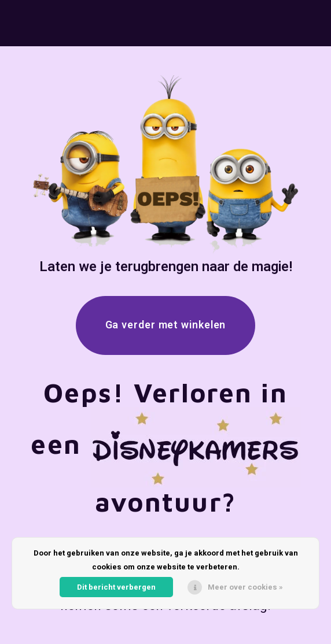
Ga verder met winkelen (166, 325)
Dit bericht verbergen (116, 587)
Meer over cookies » (245, 587)
